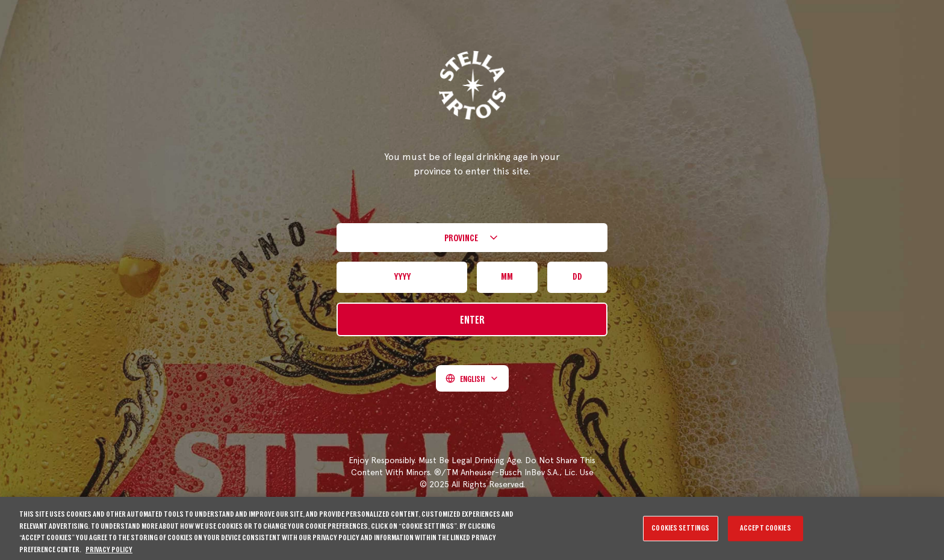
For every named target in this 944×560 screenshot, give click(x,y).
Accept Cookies (765, 532)
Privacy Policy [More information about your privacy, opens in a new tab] (109, 553)
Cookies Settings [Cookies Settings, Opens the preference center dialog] (680, 532)
